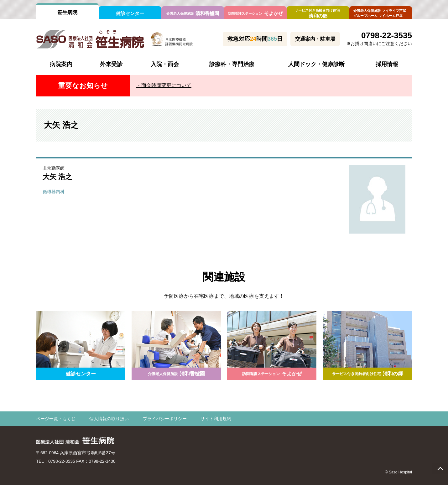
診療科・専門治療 (232, 64)
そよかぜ (255, 13)
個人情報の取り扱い (109, 419)
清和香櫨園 (193, 13)
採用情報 (387, 64)
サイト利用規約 (216, 419)
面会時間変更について (166, 85)
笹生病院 (67, 12)
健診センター (130, 13)
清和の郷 (318, 13)
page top (440, 469)
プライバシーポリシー (165, 419)
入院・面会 (165, 64)
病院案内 (61, 64)
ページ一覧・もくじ (56, 419)
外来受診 (111, 64)
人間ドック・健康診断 (316, 64)
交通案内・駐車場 (315, 39)
